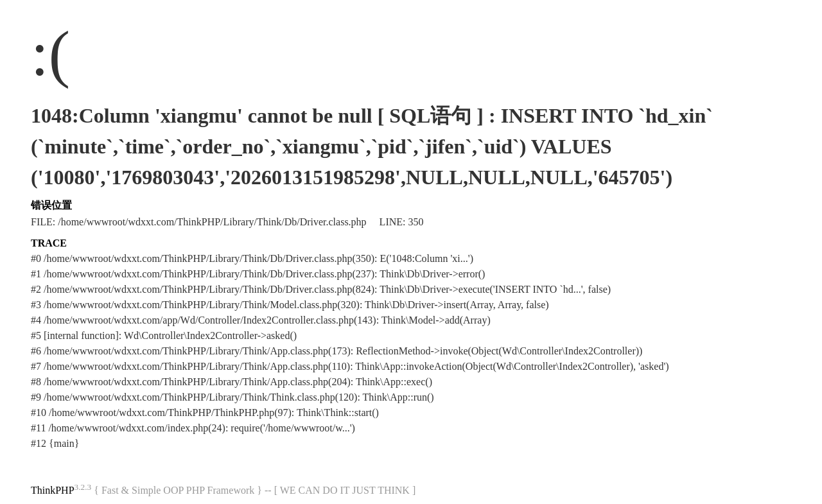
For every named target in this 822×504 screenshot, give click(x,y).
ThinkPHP (53, 490)
